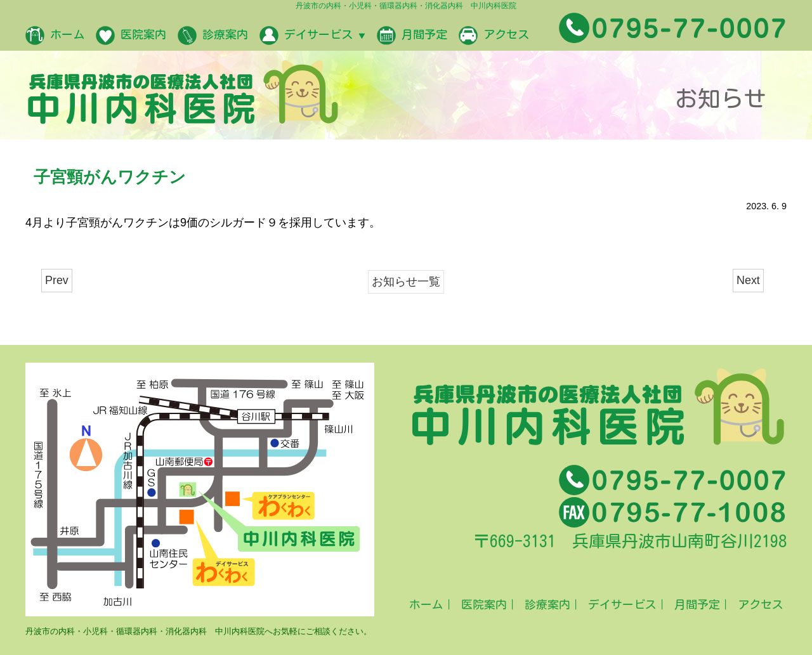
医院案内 (131, 36)
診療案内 (213, 36)
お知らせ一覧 (406, 282)
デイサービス (312, 36)
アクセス (494, 36)
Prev (57, 280)
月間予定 (412, 36)
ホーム (55, 36)
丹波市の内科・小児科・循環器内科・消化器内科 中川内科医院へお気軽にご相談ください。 (199, 631)
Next (748, 280)
